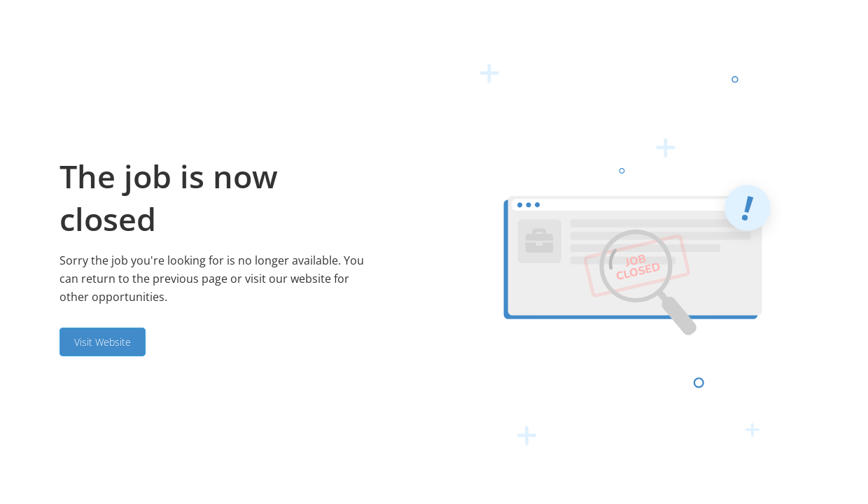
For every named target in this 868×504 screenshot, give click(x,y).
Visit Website (103, 342)
